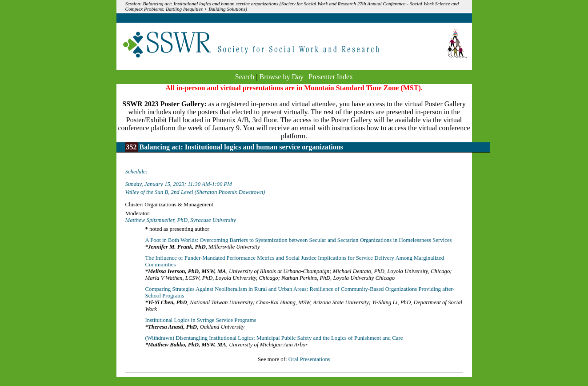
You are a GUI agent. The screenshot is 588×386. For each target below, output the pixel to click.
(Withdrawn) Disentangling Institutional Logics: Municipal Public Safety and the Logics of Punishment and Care (274, 338)
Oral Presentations (309, 359)
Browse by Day (282, 77)
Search (245, 77)
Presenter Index (331, 77)
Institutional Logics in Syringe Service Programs (201, 320)
